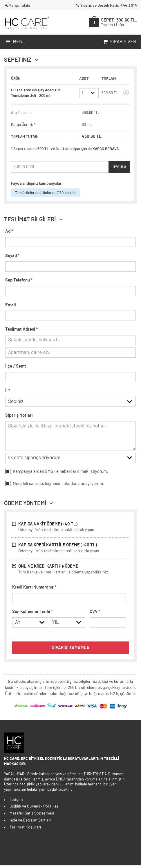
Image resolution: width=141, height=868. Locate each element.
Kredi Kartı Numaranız (34, 589)
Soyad (12, 256)
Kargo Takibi (17, 6)
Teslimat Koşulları (25, 830)
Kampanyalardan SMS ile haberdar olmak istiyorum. (57, 473)
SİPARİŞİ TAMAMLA (71, 650)
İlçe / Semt (16, 366)
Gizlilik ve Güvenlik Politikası (35, 809)
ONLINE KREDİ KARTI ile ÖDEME (70, 571)
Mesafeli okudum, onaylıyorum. (55, 485)
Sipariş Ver (119, 42)
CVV (95, 613)
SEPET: (119, 22)
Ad (9, 231)
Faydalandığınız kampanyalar (36, 183)
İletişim (16, 802)
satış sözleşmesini (46, 485)
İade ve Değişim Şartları (30, 823)
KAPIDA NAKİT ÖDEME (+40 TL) (70, 529)
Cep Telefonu (19, 280)
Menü (15, 42)
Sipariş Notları (19, 416)
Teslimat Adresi (21, 329)
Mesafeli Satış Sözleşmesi (32, 816)
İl (8, 391)
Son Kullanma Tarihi (32, 613)
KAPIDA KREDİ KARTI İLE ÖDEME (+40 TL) (70, 550)
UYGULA (119, 167)
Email (11, 305)
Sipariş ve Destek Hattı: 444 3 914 (106, 6)
